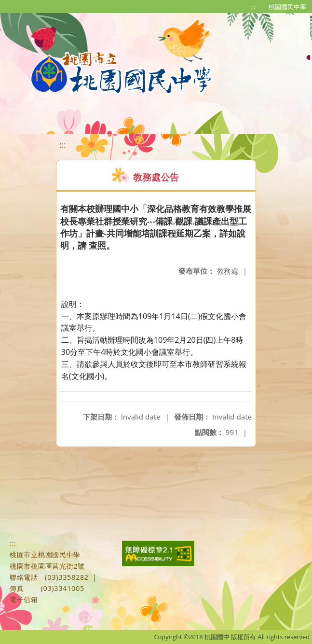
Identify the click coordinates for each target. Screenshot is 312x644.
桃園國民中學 (287, 7)
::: (253, 7)
